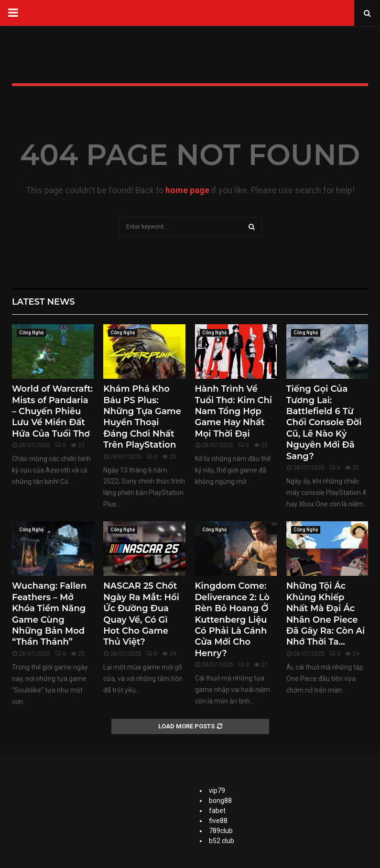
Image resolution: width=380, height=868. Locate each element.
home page (187, 190)
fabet (217, 811)
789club (221, 831)
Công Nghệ (31, 333)
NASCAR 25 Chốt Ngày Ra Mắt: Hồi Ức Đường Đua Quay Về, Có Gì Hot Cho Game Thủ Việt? (141, 614)
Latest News (43, 302)
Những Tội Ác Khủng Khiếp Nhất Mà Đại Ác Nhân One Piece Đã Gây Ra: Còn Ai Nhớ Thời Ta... (326, 614)
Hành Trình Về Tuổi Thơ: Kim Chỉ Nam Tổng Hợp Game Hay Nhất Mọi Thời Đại (234, 411)
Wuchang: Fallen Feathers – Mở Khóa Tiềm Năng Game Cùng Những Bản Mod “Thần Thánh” (49, 614)
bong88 (220, 801)
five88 (218, 821)
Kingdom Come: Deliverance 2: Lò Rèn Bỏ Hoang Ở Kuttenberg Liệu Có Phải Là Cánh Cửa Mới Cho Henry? (232, 619)
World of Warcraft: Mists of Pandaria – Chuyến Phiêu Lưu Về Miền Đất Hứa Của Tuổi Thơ (52, 411)
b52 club (222, 841)
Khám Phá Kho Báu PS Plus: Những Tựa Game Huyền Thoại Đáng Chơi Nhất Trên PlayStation (142, 417)
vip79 (217, 791)
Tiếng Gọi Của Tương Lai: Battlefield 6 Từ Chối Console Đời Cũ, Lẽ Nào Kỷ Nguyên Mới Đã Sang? (324, 422)
